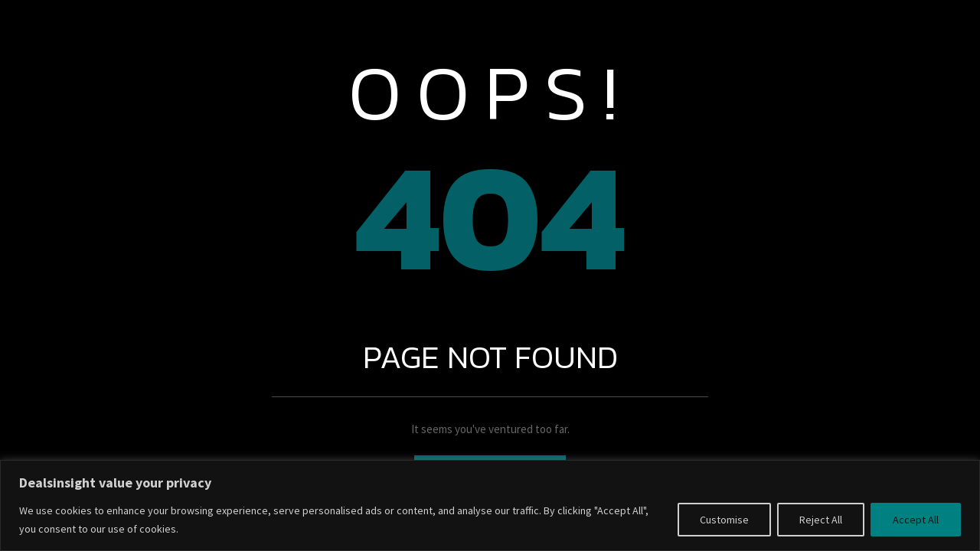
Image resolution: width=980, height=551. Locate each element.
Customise (724, 520)
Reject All (821, 520)
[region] (490, 505)
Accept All (916, 520)
